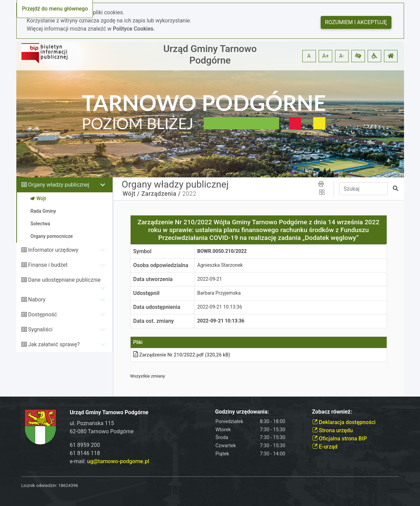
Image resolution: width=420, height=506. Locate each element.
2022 (189, 194)
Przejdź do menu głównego (55, 9)
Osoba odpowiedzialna (161, 265)
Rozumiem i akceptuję (356, 22)
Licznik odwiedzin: (39, 485)
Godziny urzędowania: (242, 412)
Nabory (37, 300)
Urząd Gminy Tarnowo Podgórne (210, 55)
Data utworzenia (153, 279)
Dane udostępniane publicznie (64, 280)
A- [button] (342, 56)
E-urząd (325, 447)
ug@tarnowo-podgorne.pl (118, 461)
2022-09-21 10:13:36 (220, 307)
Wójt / (131, 194)
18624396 (68, 485)
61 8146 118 (85, 453)
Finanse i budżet (48, 265)
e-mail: (109, 461)
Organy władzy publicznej (58, 185)
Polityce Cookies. (134, 29)
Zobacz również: (332, 412)
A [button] (309, 56)
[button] (358, 56)
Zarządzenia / (161, 194)
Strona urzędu (333, 430)
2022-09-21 (210, 279)
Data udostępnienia (157, 307)
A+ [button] (326, 56)
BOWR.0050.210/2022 (222, 251)
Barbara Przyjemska (219, 293)
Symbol (142, 251)
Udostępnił (147, 293)
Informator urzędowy (53, 250)
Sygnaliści (40, 329)
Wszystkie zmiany (148, 376)
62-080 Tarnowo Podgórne (102, 431)
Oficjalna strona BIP (340, 439)
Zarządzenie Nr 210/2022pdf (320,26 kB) (182, 355)
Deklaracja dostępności (344, 422)
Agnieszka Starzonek (220, 265)
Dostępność (42, 315)
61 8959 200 (85, 445)
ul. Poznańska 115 (92, 423)
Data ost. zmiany (154, 321)
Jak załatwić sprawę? (54, 344)
